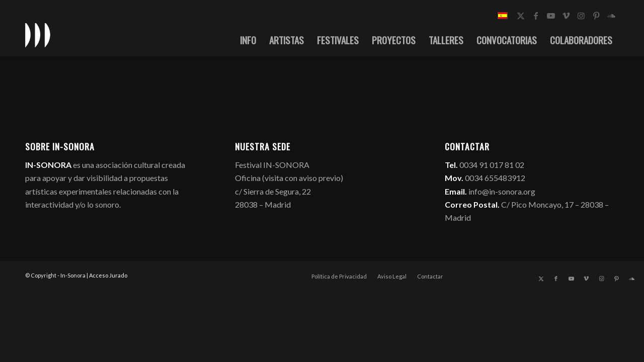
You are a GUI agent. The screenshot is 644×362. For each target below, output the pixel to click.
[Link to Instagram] (581, 16)
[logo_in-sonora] (38, 35)
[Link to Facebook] (536, 16)
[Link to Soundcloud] (611, 16)
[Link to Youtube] (551, 16)
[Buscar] (609, 40)
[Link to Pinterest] (596, 16)
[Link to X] (521, 16)
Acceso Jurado (108, 275)
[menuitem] (227, 40)
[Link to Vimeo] (566, 16)
